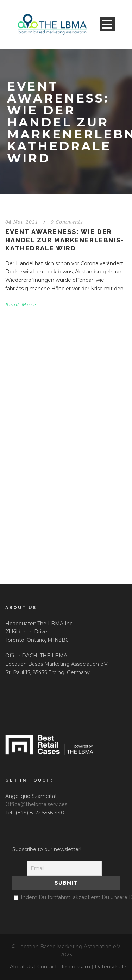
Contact (47, 967)
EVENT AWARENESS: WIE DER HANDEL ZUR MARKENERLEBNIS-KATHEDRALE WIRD (65, 240)
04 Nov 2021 (22, 222)
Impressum (76, 967)
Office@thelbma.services (36, 804)
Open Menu (107, 24)
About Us (21, 967)
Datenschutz (111, 967)
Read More (21, 305)
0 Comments (67, 222)
